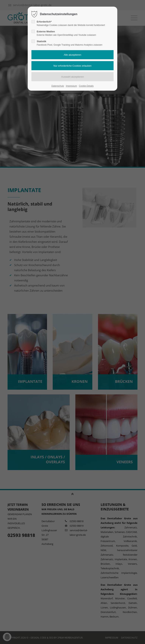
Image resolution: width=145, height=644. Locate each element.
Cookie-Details (86, 86)
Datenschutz (58, 86)
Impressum (71, 86)
